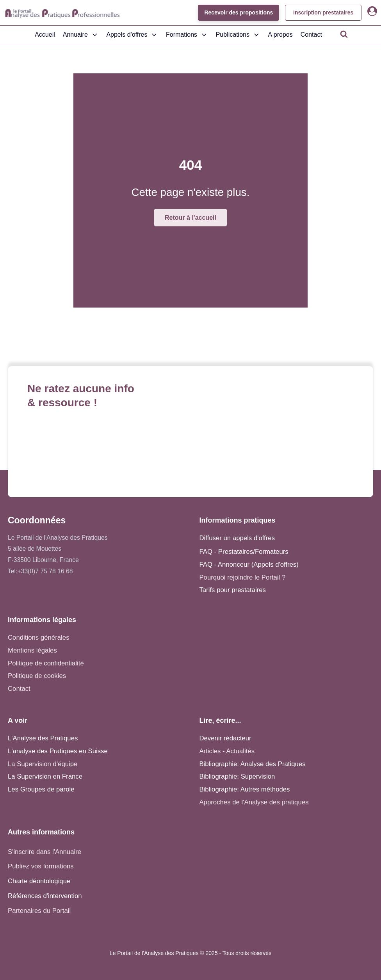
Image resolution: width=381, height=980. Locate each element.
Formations (187, 35)
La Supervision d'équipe (43, 764)
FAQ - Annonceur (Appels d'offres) (249, 565)
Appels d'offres (132, 35)
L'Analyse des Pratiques (43, 738)
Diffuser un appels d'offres (237, 538)
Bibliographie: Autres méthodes (244, 789)
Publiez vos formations (41, 866)
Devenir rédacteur (225, 738)
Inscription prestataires (323, 12)
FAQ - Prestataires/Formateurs (244, 552)
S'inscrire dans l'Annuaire (45, 852)
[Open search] (344, 34)
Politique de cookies (37, 676)
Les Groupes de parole (41, 789)
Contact (311, 35)
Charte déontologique (39, 881)
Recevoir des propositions (238, 12)
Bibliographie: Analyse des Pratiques (252, 764)
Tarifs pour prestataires (232, 590)
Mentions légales (32, 650)
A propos (280, 35)
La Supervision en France (45, 776)
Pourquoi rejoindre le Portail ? (242, 577)
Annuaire (81, 35)
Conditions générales (39, 638)
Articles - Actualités (227, 751)
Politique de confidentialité (46, 663)
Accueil (45, 35)
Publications (238, 35)
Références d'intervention (45, 896)
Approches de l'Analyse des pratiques (254, 802)
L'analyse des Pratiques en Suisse (58, 751)
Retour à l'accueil (190, 218)
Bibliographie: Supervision (237, 776)
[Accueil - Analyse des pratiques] (62, 13)
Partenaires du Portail (40, 911)
